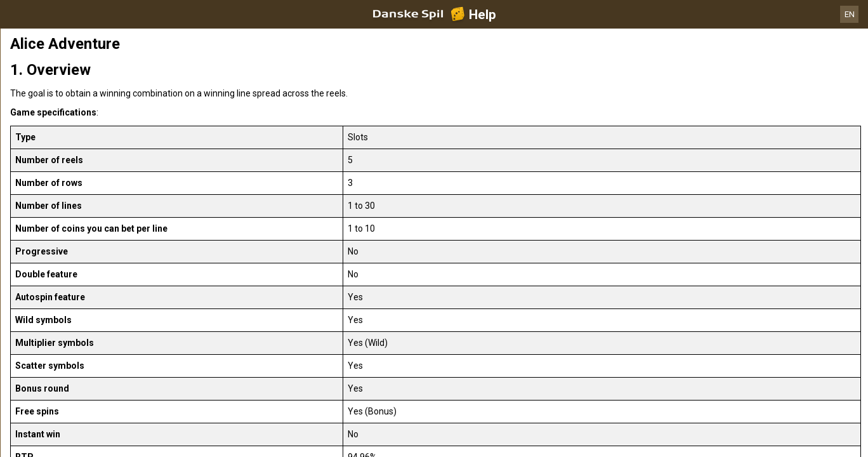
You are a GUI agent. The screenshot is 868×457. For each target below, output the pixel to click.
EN (850, 14)
